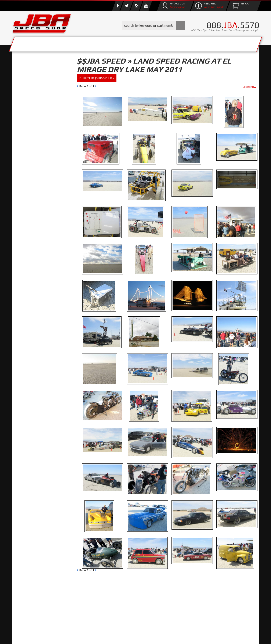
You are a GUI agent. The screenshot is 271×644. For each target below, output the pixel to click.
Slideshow (249, 87)
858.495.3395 (33, 182)
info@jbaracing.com (91, 627)
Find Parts (37, 88)
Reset (21, 88)
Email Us (29, 174)
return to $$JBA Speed (95, 78)
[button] (153, 26)
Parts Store (117, 43)
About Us (74, 43)
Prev (78, 86)
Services (35, 43)
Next (96, 86)
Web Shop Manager (169, 636)
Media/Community (171, 43)
